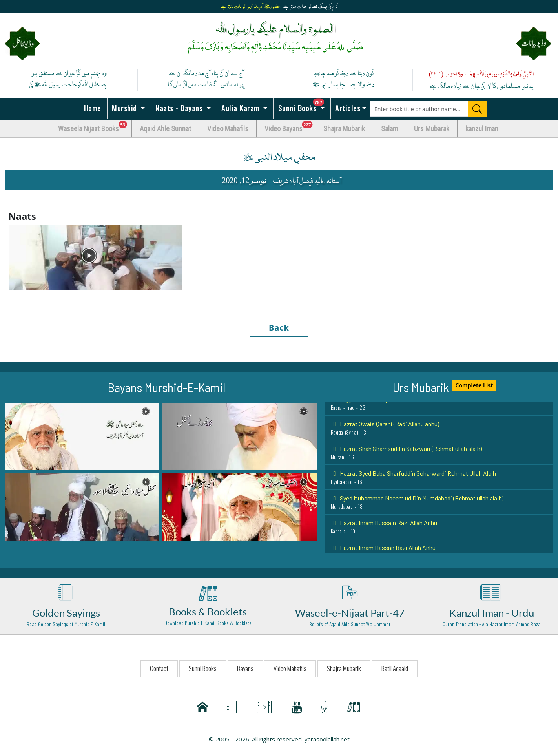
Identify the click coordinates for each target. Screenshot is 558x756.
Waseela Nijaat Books (95, 127)
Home (91, 108)
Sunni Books (303, 106)
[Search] (477, 109)
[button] (82, 436)
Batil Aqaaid (395, 668)
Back (279, 328)
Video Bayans (290, 127)
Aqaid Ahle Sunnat (165, 129)
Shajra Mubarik (344, 129)
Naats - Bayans (179, 108)
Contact (159, 668)
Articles (347, 108)
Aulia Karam (241, 108)
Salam (389, 129)
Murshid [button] (125, 108)
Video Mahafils (228, 129)
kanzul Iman (482, 129)
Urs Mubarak (432, 129)
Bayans (245, 668)
